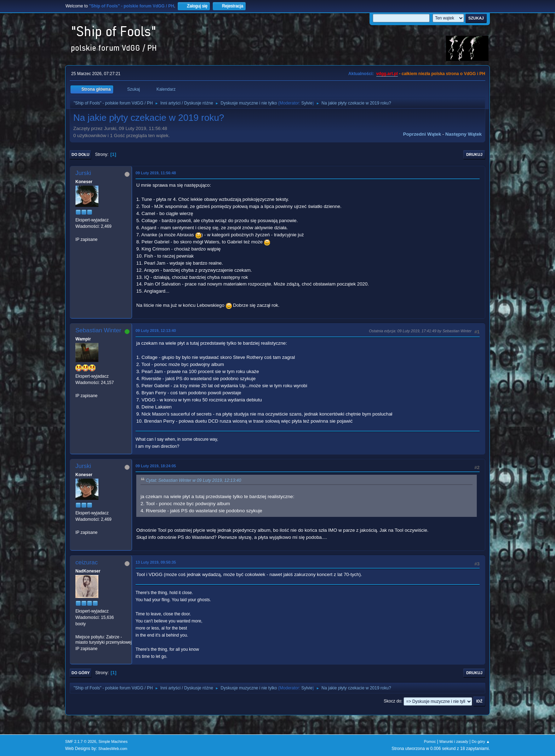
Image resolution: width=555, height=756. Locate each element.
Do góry (81, 673)
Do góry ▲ (481, 741)
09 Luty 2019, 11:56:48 (156, 173)
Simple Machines (113, 741)
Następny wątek (464, 134)
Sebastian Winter (98, 330)
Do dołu (81, 154)
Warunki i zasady (454, 741)
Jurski (83, 173)
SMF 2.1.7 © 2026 (81, 741)
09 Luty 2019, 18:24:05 (156, 466)
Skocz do (392, 701)
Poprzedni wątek (422, 134)
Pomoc (430, 741)
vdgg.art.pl (387, 74)
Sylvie (307, 103)
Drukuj (474, 154)
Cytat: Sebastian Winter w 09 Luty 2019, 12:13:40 (193, 480)
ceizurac (87, 562)
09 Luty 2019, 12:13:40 (156, 331)
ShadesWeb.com (113, 749)
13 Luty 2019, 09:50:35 (156, 562)
